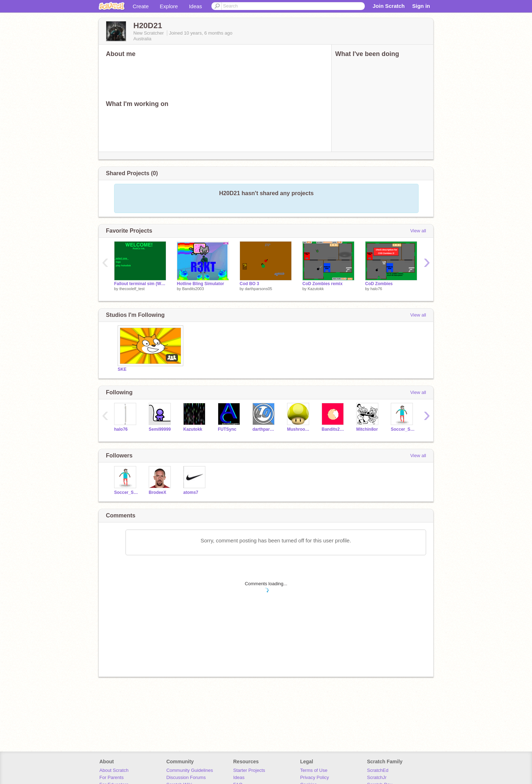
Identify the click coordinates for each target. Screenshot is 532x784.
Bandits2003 (193, 289)
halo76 (376, 289)
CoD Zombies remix (323, 284)
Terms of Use (314, 770)
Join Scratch (389, 6)
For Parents (112, 777)
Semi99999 (160, 429)
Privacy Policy (315, 777)
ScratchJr (377, 777)
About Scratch (114, 770)
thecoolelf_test (132, 289)
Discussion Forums (186, 777)
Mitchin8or (367, 429)
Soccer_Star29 (403, 429)
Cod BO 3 (249, 284)
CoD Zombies (379, 284)
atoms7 (191, 492)
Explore (169, 6)
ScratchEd (378, 770)
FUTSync (227, 429)
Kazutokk (316, 289)
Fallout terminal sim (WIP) (140, 284)
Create (141, 6)
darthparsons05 (259, 289)
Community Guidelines (190, 770)
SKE (122, 369)
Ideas (196, 6)
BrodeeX (157, 492)
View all (418, 231)
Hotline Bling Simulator (201, 284)
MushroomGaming (299, 429)
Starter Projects (249, 770)
